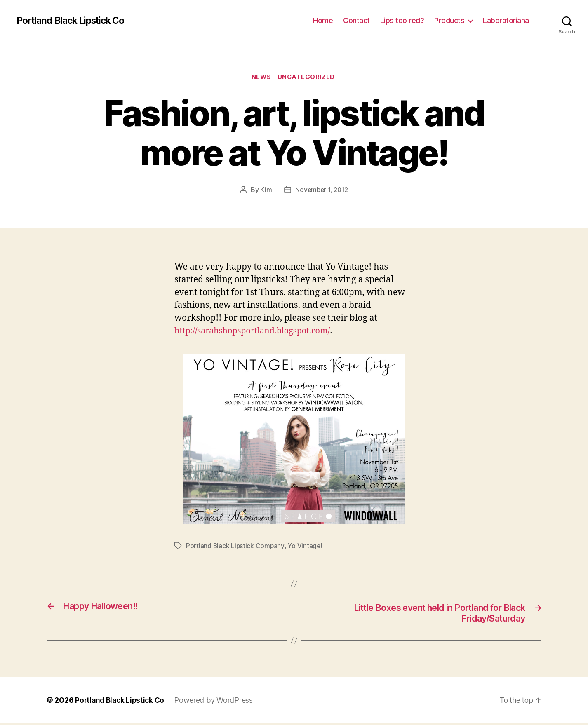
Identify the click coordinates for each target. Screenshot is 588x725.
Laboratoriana (506, 20)
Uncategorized (308, 78)
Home (323, 20)
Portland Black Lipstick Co (75, 21)
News (261, 78)
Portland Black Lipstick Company (236, 547)
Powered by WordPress (217, 702)
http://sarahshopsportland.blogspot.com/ (258, 332)
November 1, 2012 (322, 191)
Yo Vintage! (306, 547)
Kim (265, 191)
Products (449, 20)
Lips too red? (402, 20)
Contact (356, 20)
